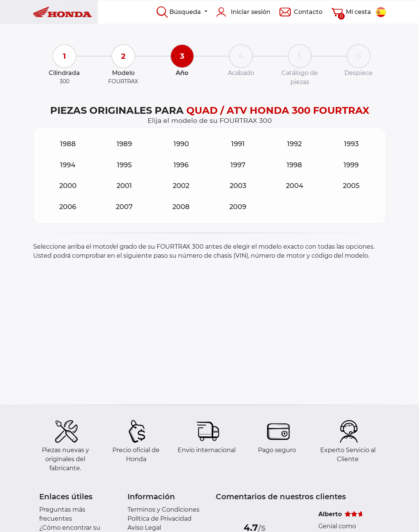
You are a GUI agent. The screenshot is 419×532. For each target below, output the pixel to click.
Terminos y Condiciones (163, 510)
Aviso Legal (144, 528)
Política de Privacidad (160, 519)
